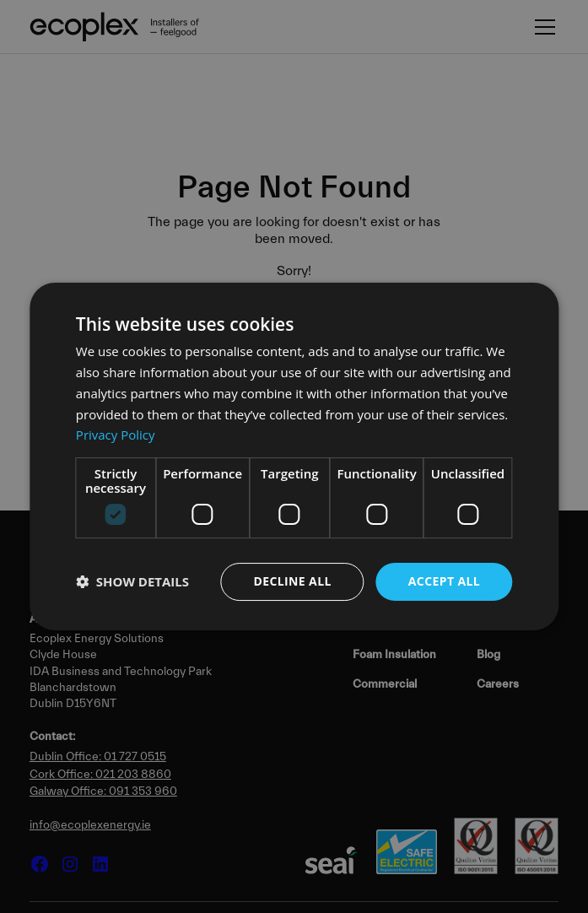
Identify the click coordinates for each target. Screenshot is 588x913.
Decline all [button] (292, 581)
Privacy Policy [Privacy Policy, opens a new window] (116, 435)
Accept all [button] (444, 581)
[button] (132, 582)
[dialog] (294, 456)
